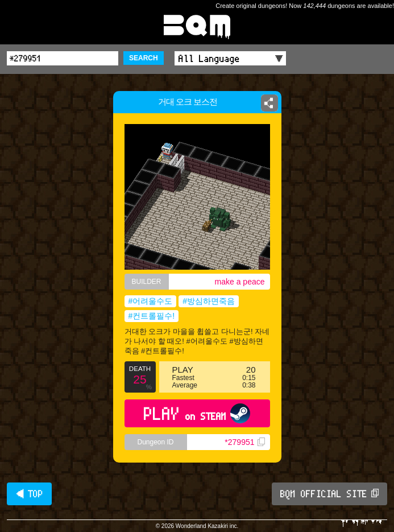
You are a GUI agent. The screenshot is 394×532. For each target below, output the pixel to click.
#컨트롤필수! (152, 316)
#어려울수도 (151, 301)
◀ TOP (29, 494)
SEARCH (144, 58)
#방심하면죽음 (209, 301)
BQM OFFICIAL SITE (329, 494)
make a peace (240, 282)
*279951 (244, 442)
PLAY (197, 413)
